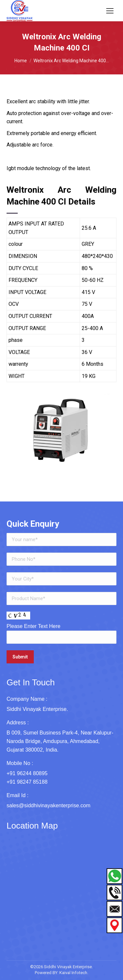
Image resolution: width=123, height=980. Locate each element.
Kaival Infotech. (74, 973)
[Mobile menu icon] (110, 11)
